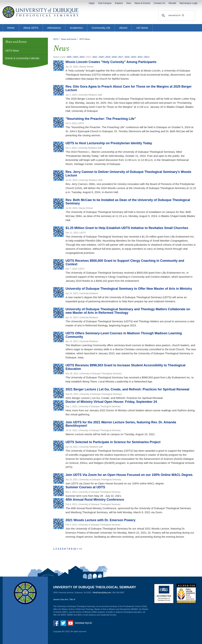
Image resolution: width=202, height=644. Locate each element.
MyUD (89, 623)
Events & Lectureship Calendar (22, 58)
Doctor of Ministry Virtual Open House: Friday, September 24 (111, 402)
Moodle (172, 3)
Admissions (54, 28)
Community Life (101, 28)
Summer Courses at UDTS (85, 487)
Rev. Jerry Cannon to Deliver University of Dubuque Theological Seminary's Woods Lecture (128, 174)
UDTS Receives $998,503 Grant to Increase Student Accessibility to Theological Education (126, 367)
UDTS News (12, 51)
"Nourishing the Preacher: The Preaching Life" (101, 119)
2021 (95, 57)
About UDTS (31, 28)
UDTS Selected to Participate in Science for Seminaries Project (113, 442)
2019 (108, 57)
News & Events (142, 3)
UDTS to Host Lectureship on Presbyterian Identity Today (109, 143)
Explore (119, 3)
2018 (114, 57)
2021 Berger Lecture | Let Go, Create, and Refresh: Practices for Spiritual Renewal (127, 389)
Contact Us (159, 3)
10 (74, 549)
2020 (101, 57)
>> (81, 549)
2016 (127, 57)
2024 (76, 57)
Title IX (72, 599)
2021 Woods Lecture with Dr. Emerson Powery (101, 520)
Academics (76, 28)
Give (129, 3)
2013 (146, 57)
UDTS (56, 39)
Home (11, 28)
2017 (121, 57)
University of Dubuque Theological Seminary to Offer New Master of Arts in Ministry (129, 289)
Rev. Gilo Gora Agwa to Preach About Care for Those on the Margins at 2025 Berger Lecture (129, 88)
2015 (134, 57)
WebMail (80, 623)
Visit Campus (105, 3)
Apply (92, 3)
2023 (82, 57)
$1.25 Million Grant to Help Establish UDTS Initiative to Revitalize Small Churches (127, 228)
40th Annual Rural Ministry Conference (95, 500)
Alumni (123, 28)
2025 (69, 57)
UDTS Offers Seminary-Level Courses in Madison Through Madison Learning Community (124, 335)
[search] (176, 16)
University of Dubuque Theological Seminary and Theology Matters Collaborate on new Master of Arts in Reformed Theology (128, 311)
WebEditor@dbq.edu (102, 593)
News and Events (69, 39)
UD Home (142, 28)
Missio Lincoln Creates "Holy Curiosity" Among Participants (111, 62)
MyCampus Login (189, 3)
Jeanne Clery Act (61, 599)
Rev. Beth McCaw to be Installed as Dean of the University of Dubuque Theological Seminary (128, 202)
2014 (140, 57)
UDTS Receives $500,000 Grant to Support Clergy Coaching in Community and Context (125, 262)
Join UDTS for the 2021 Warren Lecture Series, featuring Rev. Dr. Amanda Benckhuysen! (121, 424)
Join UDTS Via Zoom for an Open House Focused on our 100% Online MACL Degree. (129, 475)
